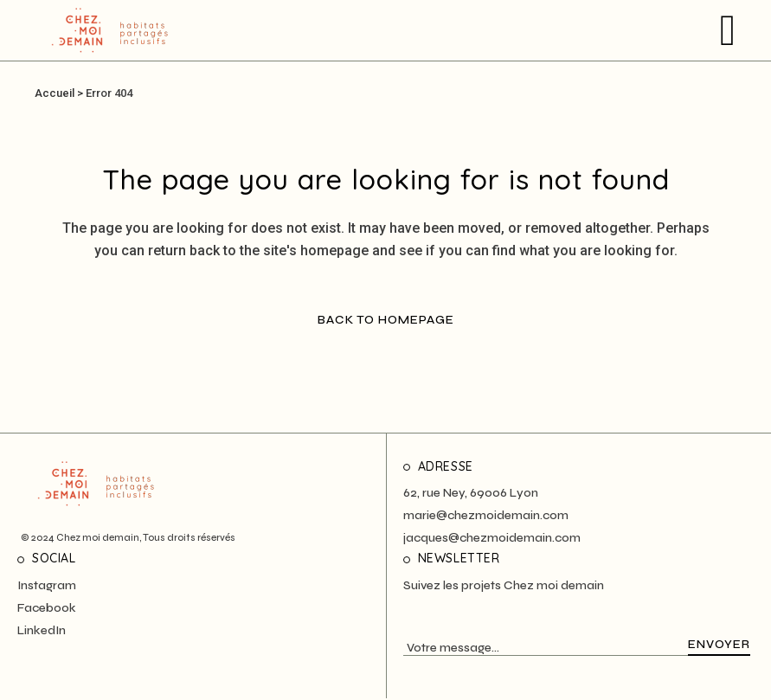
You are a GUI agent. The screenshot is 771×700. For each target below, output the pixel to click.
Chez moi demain (98, 538)
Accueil (55, 93)
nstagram (48, 585)
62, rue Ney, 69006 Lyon (471, 493)
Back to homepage (386, 320)
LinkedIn (42, 630)
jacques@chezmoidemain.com (492, 538)
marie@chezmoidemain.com (486, 515)
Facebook (47, 608)
